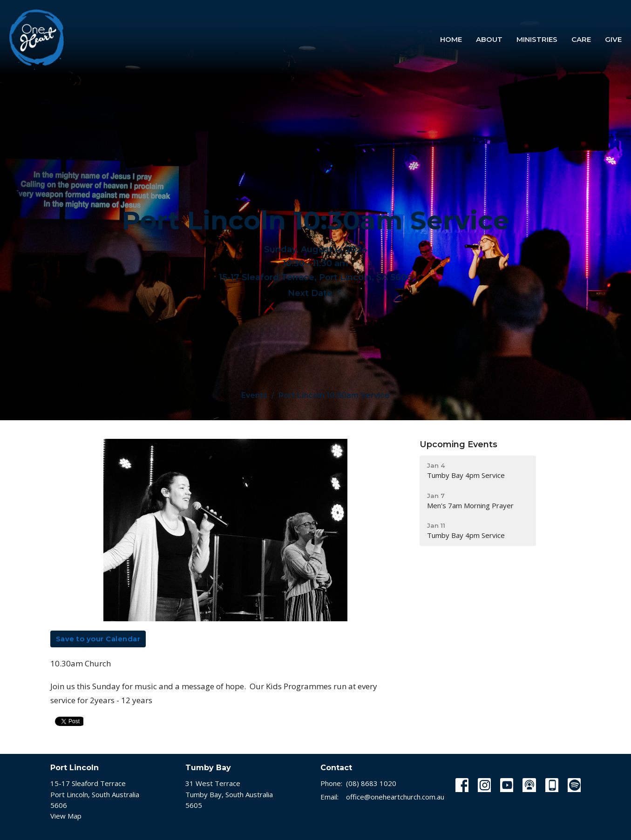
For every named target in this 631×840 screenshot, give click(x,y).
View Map (66, 816)
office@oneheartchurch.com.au (395, 797)
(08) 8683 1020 (371, 783)
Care (581, 39)
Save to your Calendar (98, 639)
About (489, 39)
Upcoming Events (458, 444)
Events (254, 395)
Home (451, 39)
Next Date (316, 293)
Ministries (537, 39)
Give (613, 39)
